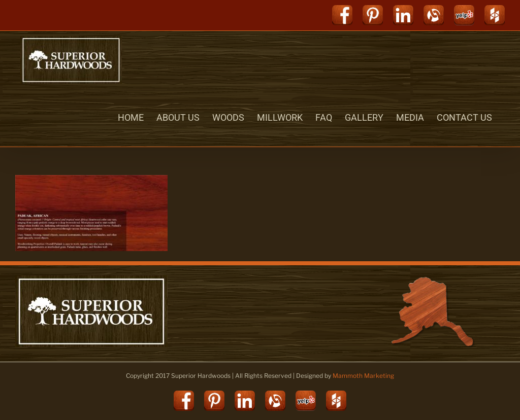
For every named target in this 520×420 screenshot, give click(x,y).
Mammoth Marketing (363, 376)
